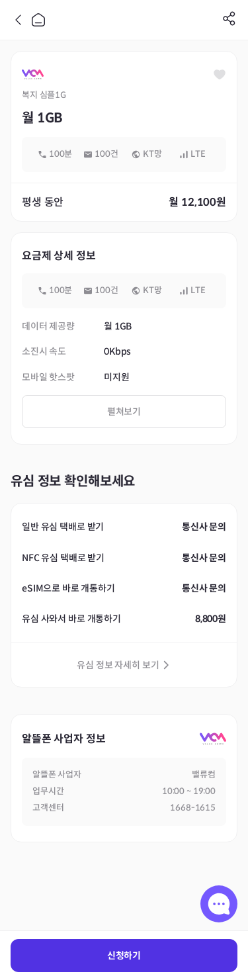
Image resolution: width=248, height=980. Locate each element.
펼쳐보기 (124, 412)
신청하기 (124, 956)
